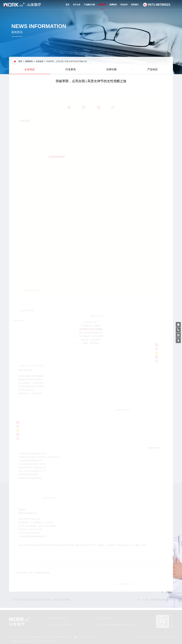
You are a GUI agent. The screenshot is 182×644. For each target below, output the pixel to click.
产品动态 (152, 69)
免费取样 (113, 5)
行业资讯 (71, 69)
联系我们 (135, 5)
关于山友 (77, 5)
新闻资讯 (102, 6)
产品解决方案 (89, 5)
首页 (68, 5)
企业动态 (40, 61)
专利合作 (124, 5)
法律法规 (111, 69)
